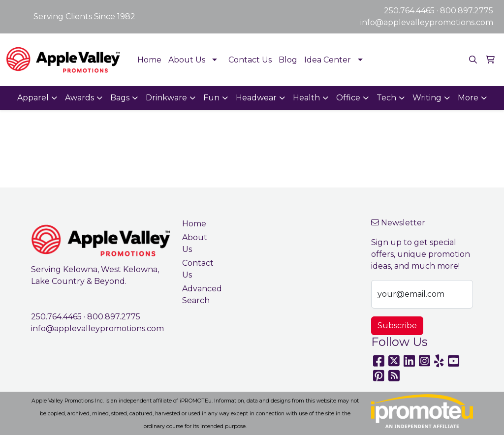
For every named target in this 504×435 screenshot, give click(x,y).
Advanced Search (200, 295)
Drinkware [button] (166, 98)
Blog (288, 60)
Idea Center (328, 60)
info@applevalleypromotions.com (427, 22)
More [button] (468, 98)
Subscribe (397, 326)
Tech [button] (386, 98)
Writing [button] (427, 98)
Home (149, 60)
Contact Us (250, 60)
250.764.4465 (409, 11)
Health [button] (306, 98)
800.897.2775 (467, 11)
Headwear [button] (256, 98)
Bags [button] (120, 98)
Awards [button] (79, 98)
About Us (187, 60)
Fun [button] (211, 98)
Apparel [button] (33, 98)
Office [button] (348, 98)
